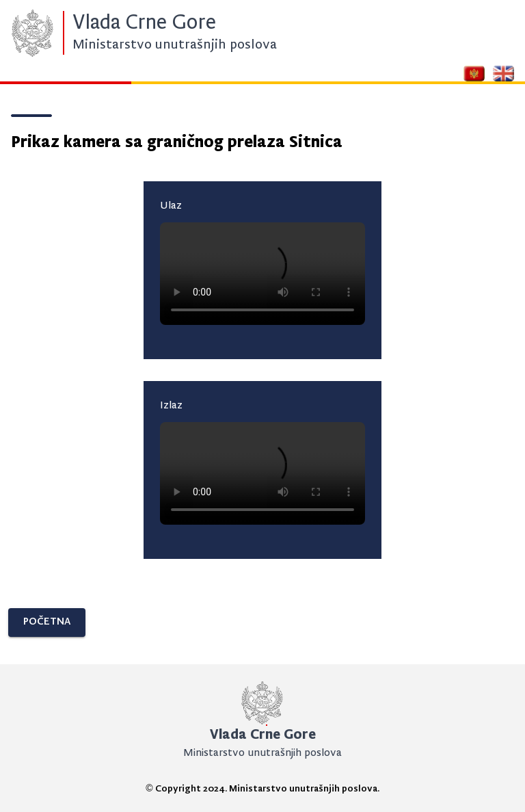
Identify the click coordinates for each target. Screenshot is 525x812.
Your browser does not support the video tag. (262, 274)
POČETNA (47, 622)
